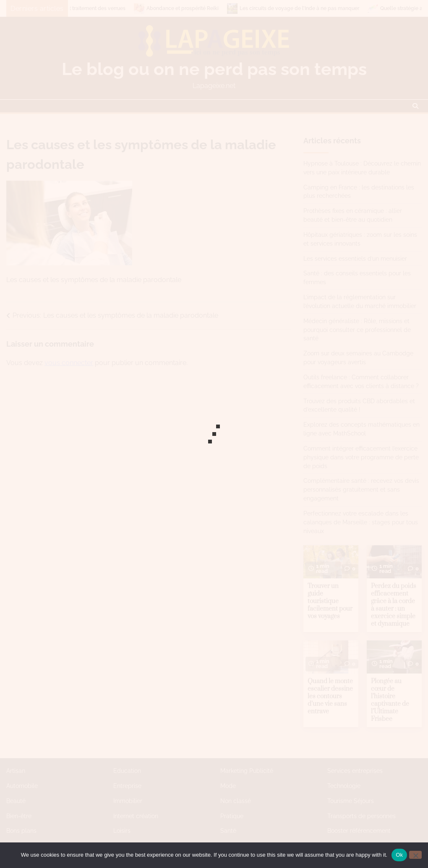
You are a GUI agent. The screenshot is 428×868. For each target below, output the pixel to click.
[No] (415, 855)
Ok (399, 855)
